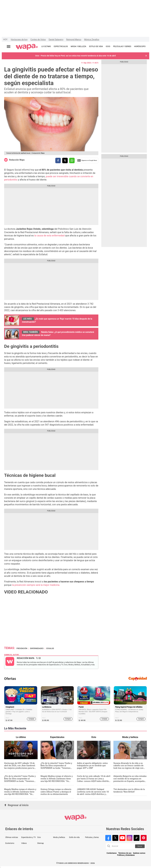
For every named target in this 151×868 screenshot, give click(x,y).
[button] (146, 56)
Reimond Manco (74, 40)
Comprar (31, 719)
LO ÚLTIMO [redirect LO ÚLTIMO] (46, 46)
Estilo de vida (74, 837)
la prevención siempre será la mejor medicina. (36, 585)
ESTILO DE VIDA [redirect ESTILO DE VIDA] (96, 46)
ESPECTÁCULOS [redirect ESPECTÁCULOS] (61, 46)
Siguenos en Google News (87, 160)
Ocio (39, 837)
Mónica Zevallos (92, 40)
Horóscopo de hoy (19, 40)
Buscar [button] (140, 846)
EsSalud (50, 648)
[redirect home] (27, 47)
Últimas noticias (12, 837)
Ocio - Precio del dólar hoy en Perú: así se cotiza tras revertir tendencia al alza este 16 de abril (75, 56)
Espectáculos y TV (28, 837)
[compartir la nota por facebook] (58, 160)
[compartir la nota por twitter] (65, 160)
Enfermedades (37, 648)
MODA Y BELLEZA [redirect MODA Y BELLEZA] (79, 46)
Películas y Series (92, 837)
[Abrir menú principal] (9, 47)
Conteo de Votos (38, 40)
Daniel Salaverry (56, 40)
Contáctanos (112, 853)
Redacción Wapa (17, 160)
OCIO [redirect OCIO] (108, 46)
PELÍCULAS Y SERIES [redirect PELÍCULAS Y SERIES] (122, 46)
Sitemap (40, 843)
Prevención (22, 648)
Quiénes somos (139, 853)
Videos (24, 843)
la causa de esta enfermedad (49, 236)
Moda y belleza (59, 837)
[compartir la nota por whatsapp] (72, 160)
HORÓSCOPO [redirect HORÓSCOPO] (140, 46)
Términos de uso (125, 853)
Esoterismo (10, 843)
